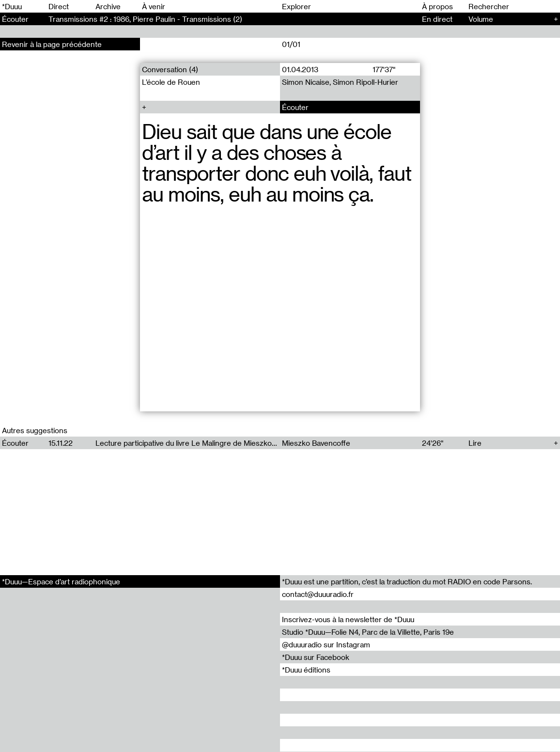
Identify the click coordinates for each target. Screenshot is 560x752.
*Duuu (12, 6)
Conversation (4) (170, 69)
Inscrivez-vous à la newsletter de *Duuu (348, 619)
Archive (108, 6)
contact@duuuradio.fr (318, 594)
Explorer (296, 6)
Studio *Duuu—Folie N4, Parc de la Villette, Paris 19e (368, 632)
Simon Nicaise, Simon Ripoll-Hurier (340, 82)
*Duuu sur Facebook (316, 657)
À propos (437, 6)
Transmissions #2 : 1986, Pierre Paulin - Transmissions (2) (145, 19)
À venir (154, 6)
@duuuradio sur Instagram (326, 644)
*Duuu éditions (306, 670)
